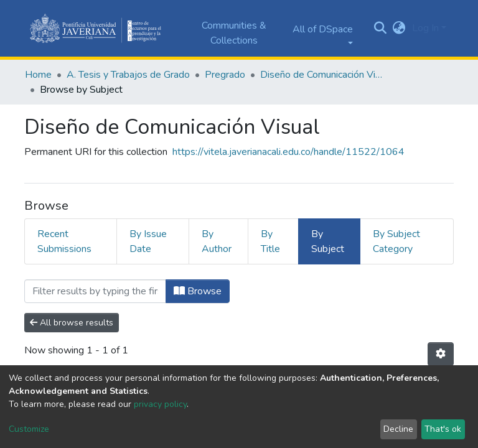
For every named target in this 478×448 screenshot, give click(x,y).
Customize (29, 429)
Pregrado (225, 75)
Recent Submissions (64, 241)
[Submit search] (381, 29)
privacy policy (160, 404)
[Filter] (95, 291)
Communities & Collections (234, 33)
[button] (399, 28)
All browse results (72, 323)
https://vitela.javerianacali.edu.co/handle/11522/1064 (288, 152)
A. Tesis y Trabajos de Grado (128, 75)
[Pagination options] (441, 354)
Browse (198, 291)
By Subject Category (396, 241)
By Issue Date (148, 241)
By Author (217, 241)
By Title (270, 241)
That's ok (443, 429)
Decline (398, 429)
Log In (425, 28)
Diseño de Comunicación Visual (322, 75)
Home (38, 75)
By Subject (328, 241)
